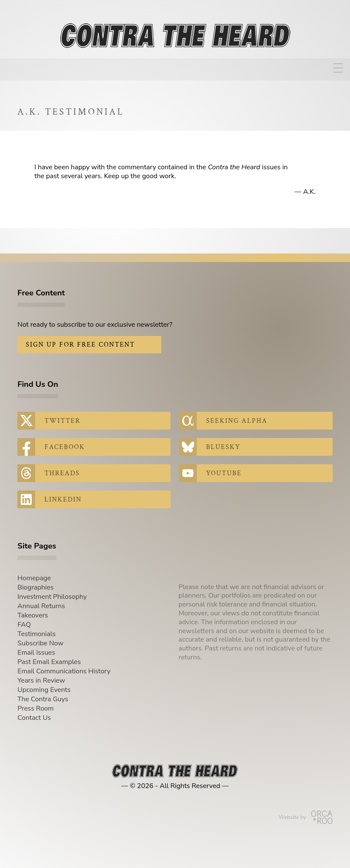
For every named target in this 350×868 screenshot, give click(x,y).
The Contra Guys (43, 699)
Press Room (36, 708)
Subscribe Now (40, 643)
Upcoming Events (44, 690)
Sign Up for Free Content (80, 345)
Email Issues (36, 653)
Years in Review (41, 681)
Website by (305, 817)
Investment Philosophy (52, 597)
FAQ (24, 625)
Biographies (35, 587)
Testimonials (36, 634)
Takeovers (33, 615)
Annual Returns (41, 606)
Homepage (34, 578)
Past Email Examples (49, 662)
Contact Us (34, 718)
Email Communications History (64, 671)
